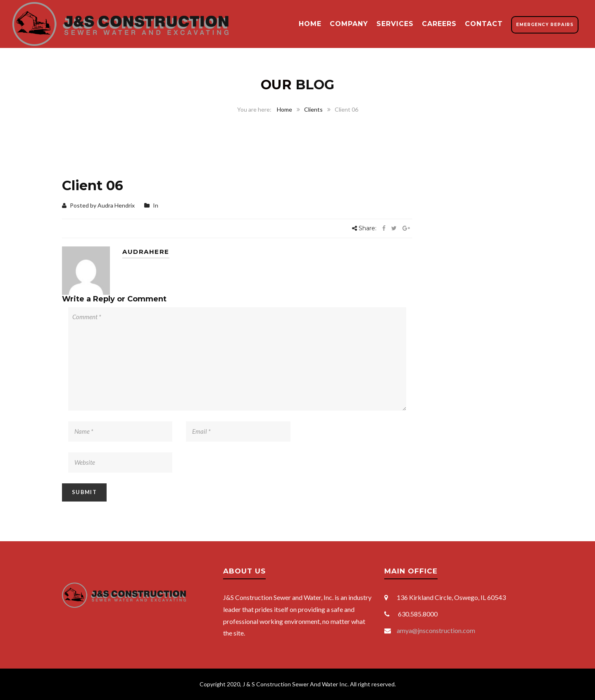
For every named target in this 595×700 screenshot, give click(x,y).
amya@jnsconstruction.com (436, 630)
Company (349, 24)
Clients (313, 109)
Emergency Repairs (545, 25)
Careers (439, 24)
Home (310, 24)
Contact (484, 24)
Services (395, 24)
